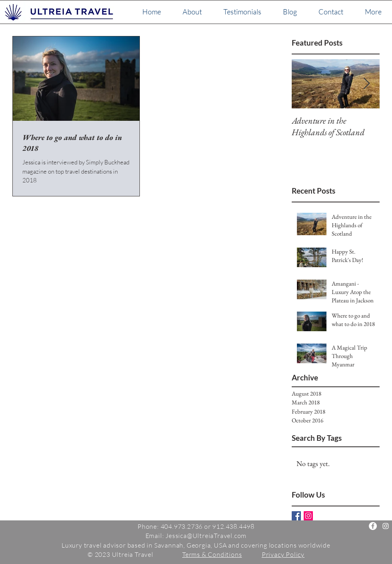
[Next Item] (367, 84)
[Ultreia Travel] (373, 526)
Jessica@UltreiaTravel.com (206, 536)
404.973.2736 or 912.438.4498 (208, 526)
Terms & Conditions (212, 554)
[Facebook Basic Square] (296, 516)
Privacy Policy (283, 554)
